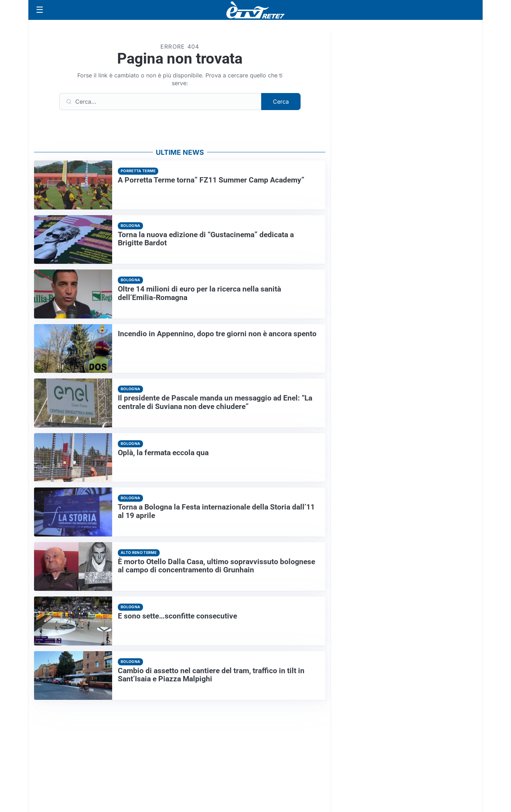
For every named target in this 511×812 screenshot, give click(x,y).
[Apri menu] (40, 10)
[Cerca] (160, 102)
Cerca (281, 102)
